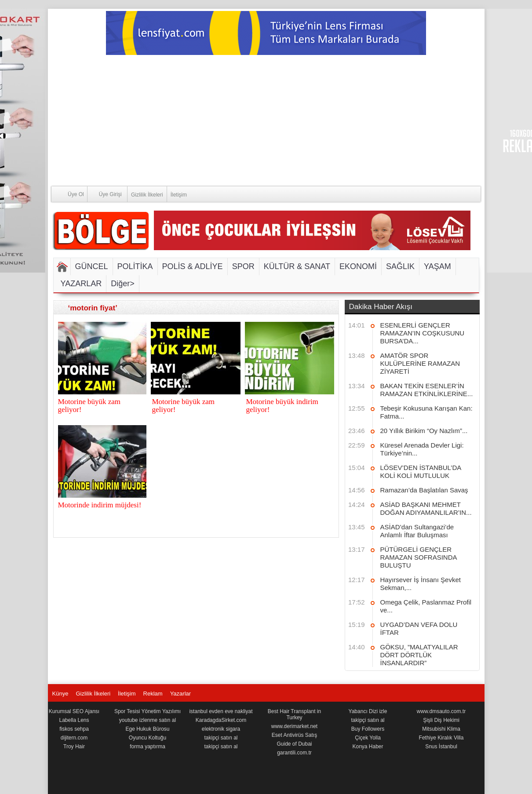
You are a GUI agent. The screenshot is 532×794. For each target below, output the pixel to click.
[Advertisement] (266, 121)
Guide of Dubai (294, 744)
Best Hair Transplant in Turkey (294, 714)
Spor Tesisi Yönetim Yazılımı (148, 711)
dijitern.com (74, 738)
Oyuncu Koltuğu (148, 738)
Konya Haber (368, 747)
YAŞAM (437, 266)
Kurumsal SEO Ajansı (74, 711)
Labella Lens (74, 720)
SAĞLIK (400, 266)
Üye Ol (68, 194)
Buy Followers (368, 729)
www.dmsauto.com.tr (441, 711)
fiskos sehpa (74, 729)
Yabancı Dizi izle (368, 711)
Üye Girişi (105, 194)
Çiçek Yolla (368, 738)
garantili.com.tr (294, 753)
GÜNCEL (92, 266)
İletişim (179, 195)
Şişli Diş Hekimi (441, 720)
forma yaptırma (148, 747)
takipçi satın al (221, 738)
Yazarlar (180, 694)
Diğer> (123, 284)
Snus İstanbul (441, 747)
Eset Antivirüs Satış (294, 735)
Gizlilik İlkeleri (147, 195)
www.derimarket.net (294, 726)
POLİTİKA (135, 266)
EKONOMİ (358, 266)
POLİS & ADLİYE (193, 266)
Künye (60, 694)
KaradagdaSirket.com (221, 720)
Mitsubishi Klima (441, 729)
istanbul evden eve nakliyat (221, 711)
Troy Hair (74, 747)
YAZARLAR (81, 284)
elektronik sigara (221, 729)
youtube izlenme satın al (148, 720)
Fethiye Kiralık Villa (441, 738)
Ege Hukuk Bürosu (147, 729)
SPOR (243, 266)
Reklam (153, 694)
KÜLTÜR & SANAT (297, 266)
